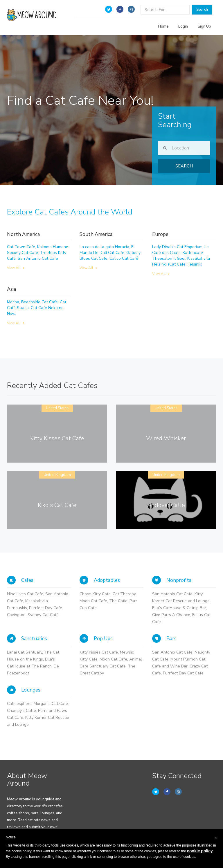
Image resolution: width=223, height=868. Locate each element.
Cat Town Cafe (21, 247)
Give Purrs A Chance (171, 615)
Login (183, 26)
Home (163, 26)
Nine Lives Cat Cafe (25, 594)
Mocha (13, 302)
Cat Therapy (124, 594)
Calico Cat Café (124, 258)
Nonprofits (172, 580)
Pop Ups (96, 639)
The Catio (118, 601)
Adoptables (100, 580)
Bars (164, 639)
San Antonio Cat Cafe (38, 258)
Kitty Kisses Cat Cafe (57, 438)
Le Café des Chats (180, 250)
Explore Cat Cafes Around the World (70, 212)
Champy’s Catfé (21, 711)
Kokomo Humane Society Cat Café (38, 250)
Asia (11, 289)
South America (96, 234)
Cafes (20, 580)
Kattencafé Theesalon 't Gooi (178, 256)
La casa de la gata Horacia (104, 247)
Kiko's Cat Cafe (57, 505)
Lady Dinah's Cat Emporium (177, 247)
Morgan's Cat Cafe (51, 704)
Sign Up (204, 26)
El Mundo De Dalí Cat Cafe (107, 250)
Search (202, 10)
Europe (160, 234)
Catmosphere (19, 704)
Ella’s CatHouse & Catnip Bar (179, 608)
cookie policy (200, 851)
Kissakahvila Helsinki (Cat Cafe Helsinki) (181, 261)
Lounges (24, 690)
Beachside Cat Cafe (39, 302)
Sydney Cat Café (43, 615)
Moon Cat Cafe (93, 601)
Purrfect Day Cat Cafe (183, 673)
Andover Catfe (166, 505)
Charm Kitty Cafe (95, 594)
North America (23, 234)
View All (16, 268)
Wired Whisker (166, 438)
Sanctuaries (27, 639)
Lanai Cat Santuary (25, 652)
